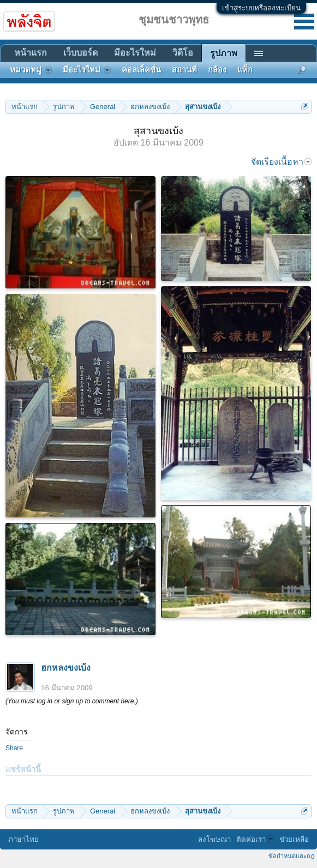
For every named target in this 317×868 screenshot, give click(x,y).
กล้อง (217, 70)
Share (14, 748)
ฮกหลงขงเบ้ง (66, 668)
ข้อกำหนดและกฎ (291, 856)
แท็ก (245, 70)
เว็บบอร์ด (80, 53)
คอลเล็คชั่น (141, 70)
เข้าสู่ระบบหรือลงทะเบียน (261, 8)
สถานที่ (184, 70)
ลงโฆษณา (214, 839)
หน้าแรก (31, 53)
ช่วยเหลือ (294, 839)
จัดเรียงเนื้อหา (281, 162)
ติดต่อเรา (255, 839)
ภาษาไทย (23, 839)
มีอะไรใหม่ (135, 53)
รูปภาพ (224, 53)
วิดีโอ (183, 53)
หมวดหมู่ (31, 70)
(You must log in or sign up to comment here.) (72, 701)
